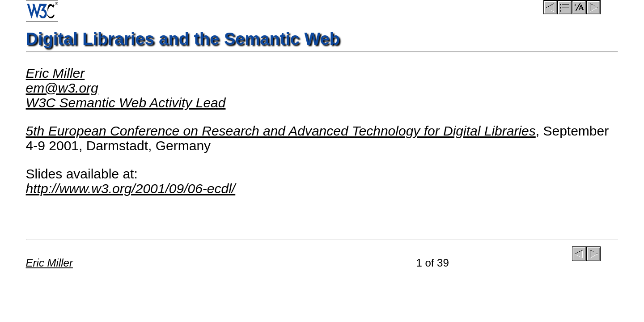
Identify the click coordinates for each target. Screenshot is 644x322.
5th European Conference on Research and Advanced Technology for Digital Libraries (281, 131)
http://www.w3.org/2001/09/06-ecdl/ (131, 189)
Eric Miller (55, 73)
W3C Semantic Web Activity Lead (126, 103)
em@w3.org (62, 88)
